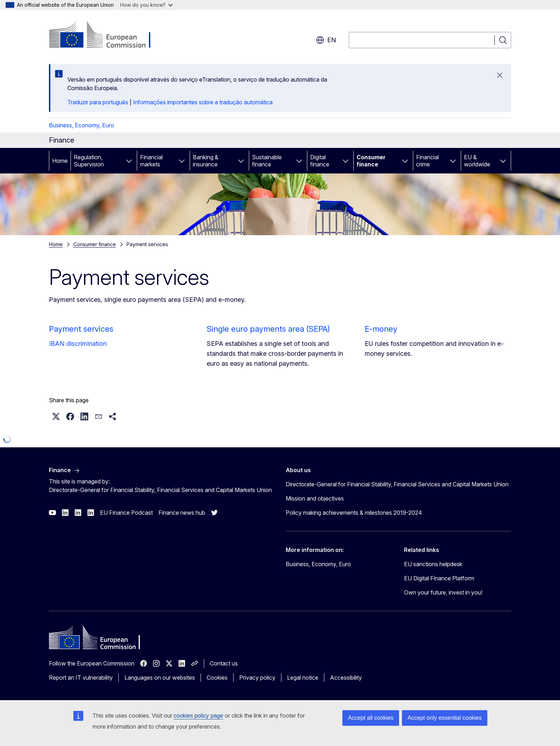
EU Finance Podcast (126, 513)
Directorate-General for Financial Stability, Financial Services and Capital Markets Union (397, 484)
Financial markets (151, 161)
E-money (381, 329)
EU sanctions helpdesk (433, 564)
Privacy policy (257, 678)
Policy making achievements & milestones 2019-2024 (354, 513)
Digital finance (320, 161)
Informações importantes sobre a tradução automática (203, 102)
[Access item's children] (129, 161)
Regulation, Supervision (89, 161)
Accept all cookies (371, 718)
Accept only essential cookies (445, 718)
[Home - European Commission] (106, 35)
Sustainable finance (267, 161)
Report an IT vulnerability (81, 678)
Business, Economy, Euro (82, 125)
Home (60, 161)
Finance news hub (182, 513)
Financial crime (427, 161)
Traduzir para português (98, 102)
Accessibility (346, 678)
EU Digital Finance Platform (439, 578)
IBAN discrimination (78, 344)
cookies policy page (198, 716)
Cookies (217, 678)
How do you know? (146, 5)
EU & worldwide (477, 161)
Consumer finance (371, 161)
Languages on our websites (160, 678)
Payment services (81, 329)
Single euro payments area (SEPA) (268, 329)
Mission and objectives (315, 498)
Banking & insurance (206, 161)
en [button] (326, 40)
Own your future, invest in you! (443, 592)
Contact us (224, 663)
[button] (56, 416)
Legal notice (303, 678)
